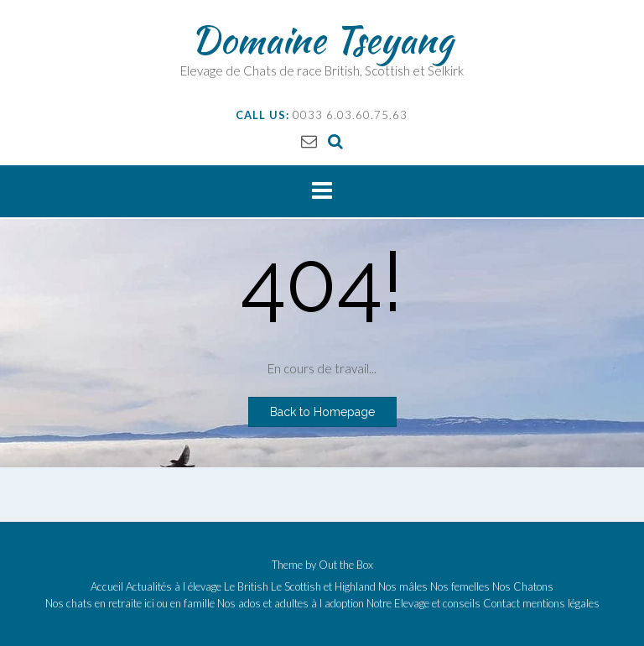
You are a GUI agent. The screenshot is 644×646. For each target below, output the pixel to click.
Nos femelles (460, 587)
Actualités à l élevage (174, 587)
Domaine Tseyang (322, 39)
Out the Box (346, 565)
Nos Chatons (523, 587)
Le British (246, 587)
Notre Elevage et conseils (423, 604)
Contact (501, 604)
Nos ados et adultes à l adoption (291, 604)
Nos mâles (403, 587)
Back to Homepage (322, 412)
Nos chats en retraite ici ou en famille (130, 604)
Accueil (107, 587)
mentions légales (561, 604)
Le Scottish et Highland (323, 587)
